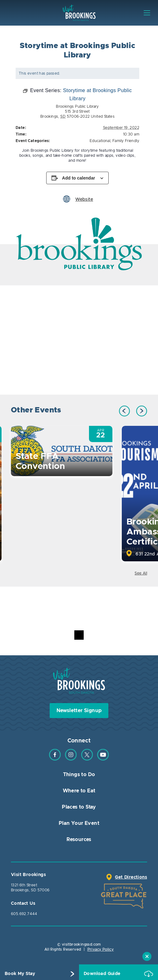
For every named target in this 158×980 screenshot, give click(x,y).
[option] (79, 244)
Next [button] (142, 411)
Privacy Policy (101, 949)
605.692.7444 (24, 914)
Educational (100, 141)
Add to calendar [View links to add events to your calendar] (79, 178)
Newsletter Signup (79, 711)
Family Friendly (126, 141)
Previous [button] (124, 411)
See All (141, 573)
